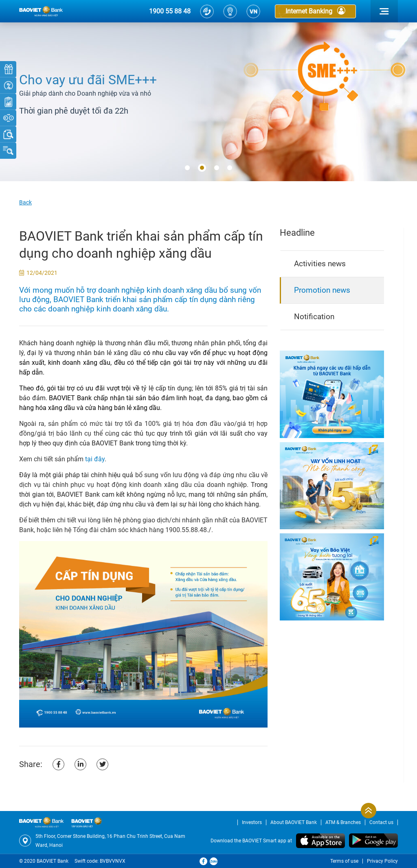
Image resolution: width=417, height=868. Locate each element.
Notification (314, 317)
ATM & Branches (343, 822)
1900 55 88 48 (170, 11)
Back (25, 202)
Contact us (381, 822)
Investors (252, 822)
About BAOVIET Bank (294, 822)
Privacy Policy (382, 861)
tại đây (95, 459)
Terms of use (344, 861)
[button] (187, 168)
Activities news (320, 264)
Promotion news (322, 290)
